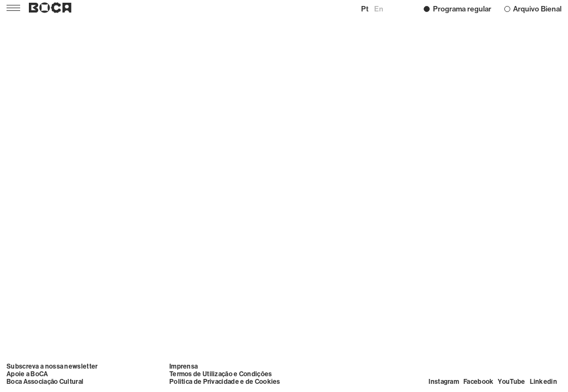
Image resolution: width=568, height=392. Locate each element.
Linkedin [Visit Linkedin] (543, 382)
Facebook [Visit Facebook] (478, 382)
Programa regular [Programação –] (457, 9)
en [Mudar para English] (379, 9)
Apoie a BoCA (28, 374)
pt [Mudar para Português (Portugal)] (365, 9)
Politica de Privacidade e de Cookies (225, 382)
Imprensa (184, 366)
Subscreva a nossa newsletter (52, 366)
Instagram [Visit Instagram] (444, 382)
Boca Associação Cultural (45, 382)
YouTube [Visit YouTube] (511, 382)
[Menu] (13, 8)
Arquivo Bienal (533, 9)
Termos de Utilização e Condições (221, 374)
